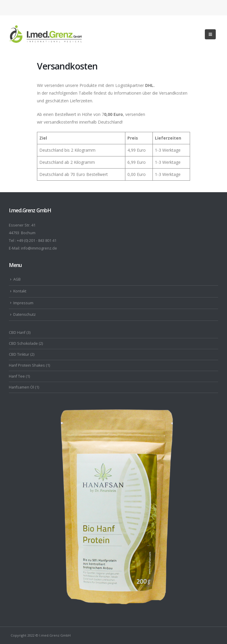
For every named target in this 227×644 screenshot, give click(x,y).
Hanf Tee (17, 376)
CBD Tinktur (19, 354)
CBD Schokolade (23, 343)
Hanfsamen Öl (21, 387)
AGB (17, 279)
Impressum (23, 303)
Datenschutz (25, 314)
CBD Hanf (17, 332)
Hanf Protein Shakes (27, 365)
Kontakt (20, 291)
